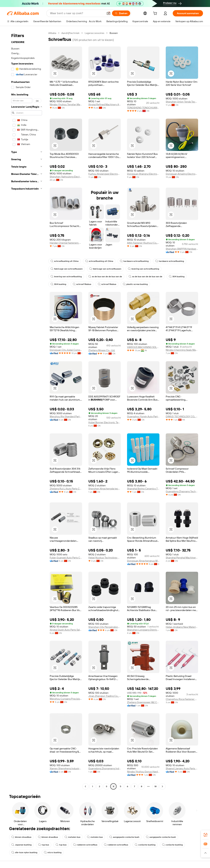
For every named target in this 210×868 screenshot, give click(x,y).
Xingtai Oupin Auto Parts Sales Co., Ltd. (66, 630)
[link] (205, 835)
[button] (108, 13)
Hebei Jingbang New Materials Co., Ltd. (182, 627)
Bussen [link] (114, 33)
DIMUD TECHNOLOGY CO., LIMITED (182, 416)
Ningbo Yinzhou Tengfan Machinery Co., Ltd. (66, 104)
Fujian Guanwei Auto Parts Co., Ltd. (66, 558)
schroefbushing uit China (65, 261)
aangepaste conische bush (124, 837)
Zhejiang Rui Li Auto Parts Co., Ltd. (66, 489)
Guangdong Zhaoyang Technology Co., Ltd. (182, 491)
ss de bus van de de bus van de (105, 277)
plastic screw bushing (135, 284)
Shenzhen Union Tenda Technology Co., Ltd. (182, 102)
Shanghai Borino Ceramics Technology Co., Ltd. (143, 489)
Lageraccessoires (94, 33)
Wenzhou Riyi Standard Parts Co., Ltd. (66, 416)
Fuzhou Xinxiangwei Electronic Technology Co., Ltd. (105, 174)
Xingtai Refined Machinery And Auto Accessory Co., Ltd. (105, 104)
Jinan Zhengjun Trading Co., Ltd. (105, 696)
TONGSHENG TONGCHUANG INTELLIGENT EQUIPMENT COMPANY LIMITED (143, 108)
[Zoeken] (121, 13)
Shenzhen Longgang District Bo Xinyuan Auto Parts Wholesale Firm (143, 630)
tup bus (44, 845)
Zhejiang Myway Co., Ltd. (102, 350)
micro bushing (53, 852)
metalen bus (72, 837)
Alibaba (52, 33)
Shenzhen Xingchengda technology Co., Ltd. (105, 489)
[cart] (156, 14)
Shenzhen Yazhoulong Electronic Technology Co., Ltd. (66, 177)
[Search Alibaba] (77, 13)
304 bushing (177, 277)
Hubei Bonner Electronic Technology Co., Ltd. (105, 422)
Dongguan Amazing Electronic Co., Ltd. (182, 174)
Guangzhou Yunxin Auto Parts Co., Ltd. (143, 416)
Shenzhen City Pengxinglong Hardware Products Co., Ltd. (105, 627)
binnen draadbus (21, 837)
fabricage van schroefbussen (67, 269)
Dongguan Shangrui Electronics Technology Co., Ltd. (143, 174)
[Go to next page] (162, 786)
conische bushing (145, 845)
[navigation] (27, 410)
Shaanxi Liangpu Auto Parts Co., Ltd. (182, 768)
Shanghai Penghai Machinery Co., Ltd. (182, 558)
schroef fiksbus (82, 284)
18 (155, 786)
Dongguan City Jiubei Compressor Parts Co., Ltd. (66, 350)
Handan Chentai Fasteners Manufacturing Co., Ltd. (66, 243)
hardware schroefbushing (134, 261)
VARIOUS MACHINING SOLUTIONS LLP (143, 347)
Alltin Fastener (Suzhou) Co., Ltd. (143, 243)
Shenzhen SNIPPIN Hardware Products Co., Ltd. (182, 249)
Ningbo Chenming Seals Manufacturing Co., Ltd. (182, 350)
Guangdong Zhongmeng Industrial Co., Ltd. (105, 768)
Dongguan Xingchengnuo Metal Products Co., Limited (143, 561)
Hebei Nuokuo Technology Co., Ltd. (105, 558)
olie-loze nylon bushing (24, 852)
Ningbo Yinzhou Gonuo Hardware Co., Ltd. (143, 772)
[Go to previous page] (85, 786)
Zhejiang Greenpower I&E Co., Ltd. (143, 702)
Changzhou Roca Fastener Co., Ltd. (182, 699)
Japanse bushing (21, 845)
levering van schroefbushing (143, 269)
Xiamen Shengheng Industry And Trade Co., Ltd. (66, 768)
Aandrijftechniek (70, 33)
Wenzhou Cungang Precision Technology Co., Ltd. (66, 699)
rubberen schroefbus (85, 845)
